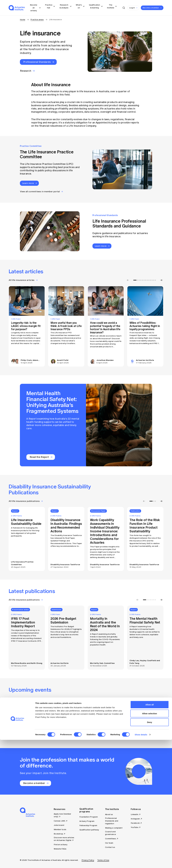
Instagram (135, 819)
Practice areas (37, 20)
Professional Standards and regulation (112, 821)
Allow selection (150, 842)
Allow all (150, 833)
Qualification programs (86, 810)
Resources (60, 809)
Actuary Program (87, 821)
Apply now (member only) (62, 815)
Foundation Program (89, 817)
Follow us (136, 809)
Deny (149, 850)
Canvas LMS (59, 821)
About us (109, 814)
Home (23, 20)
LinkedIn (135, 814)
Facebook (135, 823)
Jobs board (59, 825)
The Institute (112, 809)
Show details (141, 863)
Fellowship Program (88, 825)
